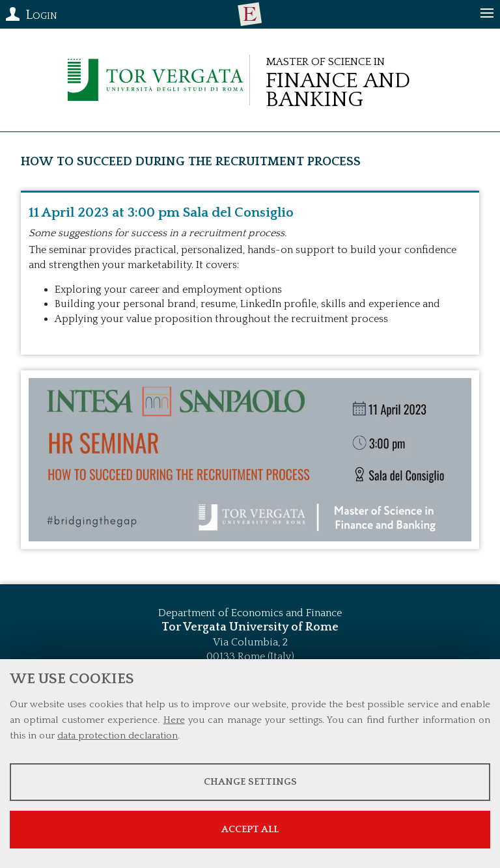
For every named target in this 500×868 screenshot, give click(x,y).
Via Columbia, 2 (250, 642)
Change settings (250, 782)
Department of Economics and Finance (250, 613)
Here (174, 720)
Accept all (250, 829)
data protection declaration (118, 736)
